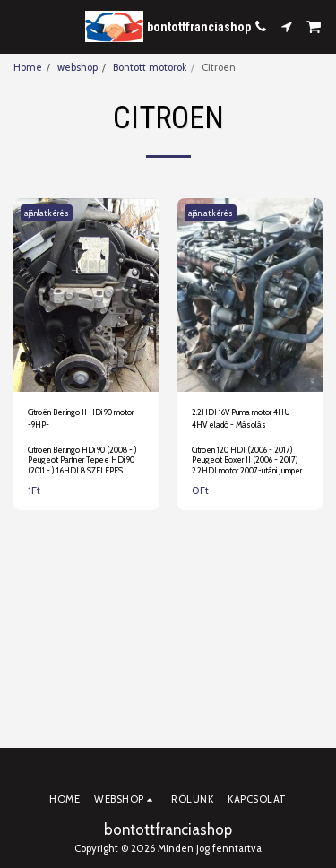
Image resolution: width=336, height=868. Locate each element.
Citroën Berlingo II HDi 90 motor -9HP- (81, 418)
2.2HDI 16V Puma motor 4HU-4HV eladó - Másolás (243, 418)
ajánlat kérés (47, 213)
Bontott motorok (150, 67)
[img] (86, 295)
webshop (78, 67)
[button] (20, 26)
